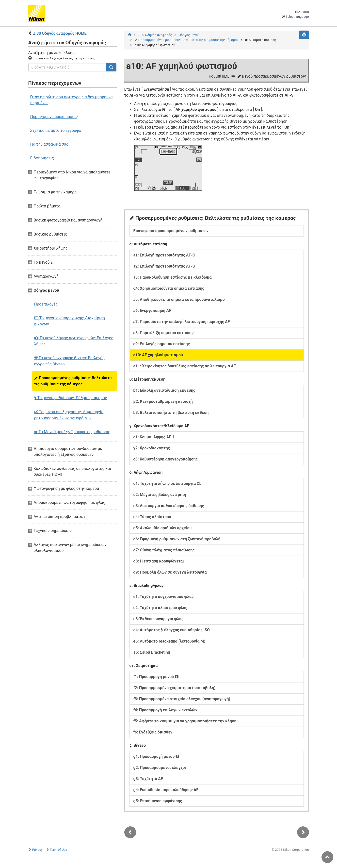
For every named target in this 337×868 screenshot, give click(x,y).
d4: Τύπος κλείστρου (152, 517)
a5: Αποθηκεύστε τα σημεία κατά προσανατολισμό (179, 299)
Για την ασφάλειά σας (49, 144)
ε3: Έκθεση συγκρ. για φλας (159, 619)
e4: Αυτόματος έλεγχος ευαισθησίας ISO (172, 630)
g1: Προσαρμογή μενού (157, 757)
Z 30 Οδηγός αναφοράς (155, 35)
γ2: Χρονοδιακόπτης (152, 448)
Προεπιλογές (46, 304)
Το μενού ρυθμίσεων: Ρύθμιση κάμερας (71, 398)
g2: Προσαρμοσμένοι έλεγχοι (160, 768)
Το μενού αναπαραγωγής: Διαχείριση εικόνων (70, 321)
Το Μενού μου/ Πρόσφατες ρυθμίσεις (72, 432)
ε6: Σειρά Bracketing (152, 652)
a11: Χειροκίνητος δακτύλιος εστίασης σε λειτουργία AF (185, 366)
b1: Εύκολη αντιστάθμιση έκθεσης (164, 390)
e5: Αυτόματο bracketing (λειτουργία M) (169, 641)
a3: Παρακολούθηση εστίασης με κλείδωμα (173, 277)
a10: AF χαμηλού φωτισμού (158, 355)
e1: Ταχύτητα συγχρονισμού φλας (164, 597)
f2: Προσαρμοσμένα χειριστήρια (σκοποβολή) (175, 688)
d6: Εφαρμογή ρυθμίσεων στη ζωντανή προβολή (177, 539)
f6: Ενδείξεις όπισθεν (153, 732)
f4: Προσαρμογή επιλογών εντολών (165, 710)
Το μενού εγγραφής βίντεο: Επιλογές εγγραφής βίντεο (69, 361)
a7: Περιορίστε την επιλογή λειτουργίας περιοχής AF (182, 322)
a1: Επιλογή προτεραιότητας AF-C (164, 255)
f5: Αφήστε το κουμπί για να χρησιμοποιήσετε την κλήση (185, 721)
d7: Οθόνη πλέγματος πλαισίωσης (164, 550)
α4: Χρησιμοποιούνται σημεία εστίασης (169, 288)
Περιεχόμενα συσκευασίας (54, 117)
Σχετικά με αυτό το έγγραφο (56, 130)
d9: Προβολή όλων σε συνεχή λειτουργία (170, 572)
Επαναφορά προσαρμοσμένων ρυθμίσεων (171, 231)
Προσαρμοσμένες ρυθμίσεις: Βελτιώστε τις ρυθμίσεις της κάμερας (73, 381)
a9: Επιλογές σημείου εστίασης (162, 344)
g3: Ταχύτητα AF (148, 779)
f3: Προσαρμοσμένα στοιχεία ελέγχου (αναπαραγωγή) (182, 699)
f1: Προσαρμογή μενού (156, 677)
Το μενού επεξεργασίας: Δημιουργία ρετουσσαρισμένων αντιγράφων (69, 415)
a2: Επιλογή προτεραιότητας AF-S (164, 266)
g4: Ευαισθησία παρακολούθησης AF (166, 790)
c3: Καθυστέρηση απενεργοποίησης (166, 459)
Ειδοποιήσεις (42, 158)
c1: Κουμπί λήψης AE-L (154, 437)
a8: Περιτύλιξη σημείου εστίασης (164, 333)
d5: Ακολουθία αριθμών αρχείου (163, 528)
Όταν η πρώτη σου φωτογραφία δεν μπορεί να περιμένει (72, 100)
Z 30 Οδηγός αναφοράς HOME (60, 33)
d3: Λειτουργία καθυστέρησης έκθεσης (169, 506)
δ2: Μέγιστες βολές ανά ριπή (160, 495)
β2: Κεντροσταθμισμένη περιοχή (163, 401)
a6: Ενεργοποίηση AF (152, 311)
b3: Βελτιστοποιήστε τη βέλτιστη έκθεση (171, 413)
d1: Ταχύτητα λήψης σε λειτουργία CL (168, 484)
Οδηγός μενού (189, 35)
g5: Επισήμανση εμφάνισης (158, 801)
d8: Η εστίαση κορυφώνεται (159, 561)
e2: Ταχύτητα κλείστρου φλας (160, 608)
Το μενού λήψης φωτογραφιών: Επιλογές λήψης (74, 341)
